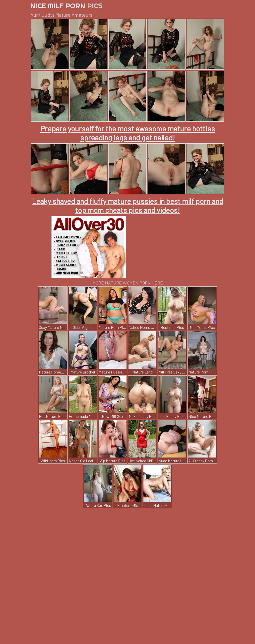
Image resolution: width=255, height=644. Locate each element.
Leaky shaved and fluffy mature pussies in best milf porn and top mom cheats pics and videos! (127, 205)
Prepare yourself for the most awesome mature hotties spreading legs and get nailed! (128, 133)
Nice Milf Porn (66, 6)
